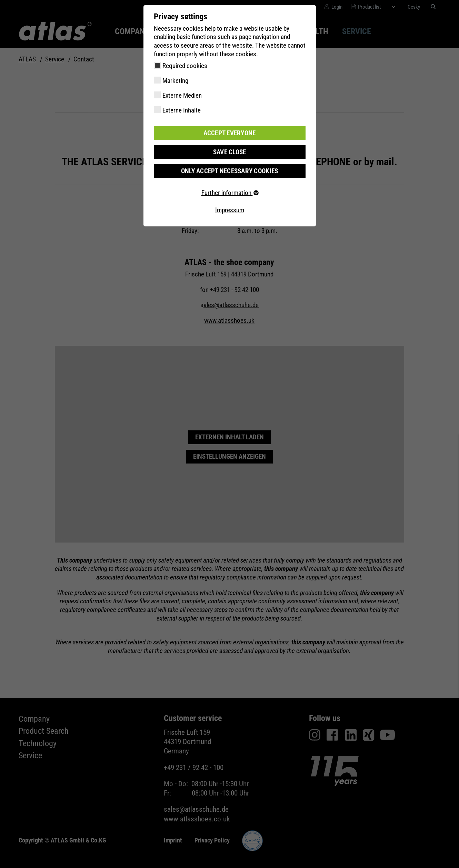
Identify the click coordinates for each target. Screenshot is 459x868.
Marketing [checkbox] (175, 81)
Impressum (230, 210)
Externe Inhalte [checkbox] (182, 110)
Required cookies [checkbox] (185, 66)
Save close (230, 152)
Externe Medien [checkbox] (182, 95)
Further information (230, 193)
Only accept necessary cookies (229, 171)
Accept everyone (230, 133)
